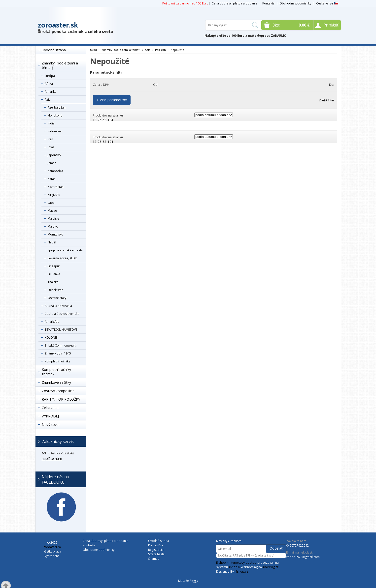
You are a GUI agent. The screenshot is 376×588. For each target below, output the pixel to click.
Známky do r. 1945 (58, 353)
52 (104, 120)
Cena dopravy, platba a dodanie (235, 3)
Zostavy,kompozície (58, 391)
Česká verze (327, 3)
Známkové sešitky (56, 382)
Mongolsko (55, 234)
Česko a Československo (62, 314)
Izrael (51, 147)
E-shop (221, 563)
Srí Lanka (54, 274)
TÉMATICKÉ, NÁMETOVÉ (61, 330)
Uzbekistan (55, 290)
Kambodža (55, 171)
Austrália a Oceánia (58, 306)
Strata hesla (156, 554)
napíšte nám (52, 458)
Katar (51, 179)
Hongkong (55, 115)
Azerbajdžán (57, 107)
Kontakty (268, 3)
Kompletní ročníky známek (56, 372)
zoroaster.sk (58, 25)
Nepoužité (177, 50)
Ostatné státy (57, 298)
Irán (50, 139)
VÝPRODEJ (50, 416)
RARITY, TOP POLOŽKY (61, 399)
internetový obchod (243, 563)
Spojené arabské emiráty (65, 250)
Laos (51, 203)
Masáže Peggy (188, 581)
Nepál (52, 242)
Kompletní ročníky (57, 361)
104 (110, 120)
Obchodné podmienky (295, 3)
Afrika (49, 84)
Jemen (52, 163)
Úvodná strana (54, 50)
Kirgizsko (54, 195)
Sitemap (154, 559)
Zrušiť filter (327, 100)
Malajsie (53, 219)
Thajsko (53, 282)
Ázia (48, 100)
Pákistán (160, 50)
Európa (50, 76)
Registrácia (156, 550)
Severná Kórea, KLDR (62, 258)
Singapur (54, 266)
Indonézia (55, 131)
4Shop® (234, 567)
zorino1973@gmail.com (303, 557)
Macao (52, 211)
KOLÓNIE (51, 338)
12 (95, 120)
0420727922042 (297, 545)
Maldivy (53, 226)
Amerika (51, 92)
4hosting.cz (271, 567)
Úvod (93, 50)
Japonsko (54, 155)
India (51, 123)
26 (100, 120)
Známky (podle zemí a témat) (60, 65)
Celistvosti (50, 408)
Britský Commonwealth (61, 345)
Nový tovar (51, 425)
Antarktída (52, 322)
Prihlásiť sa (156, 545)
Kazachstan (56, 187)
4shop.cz (242, 572)
